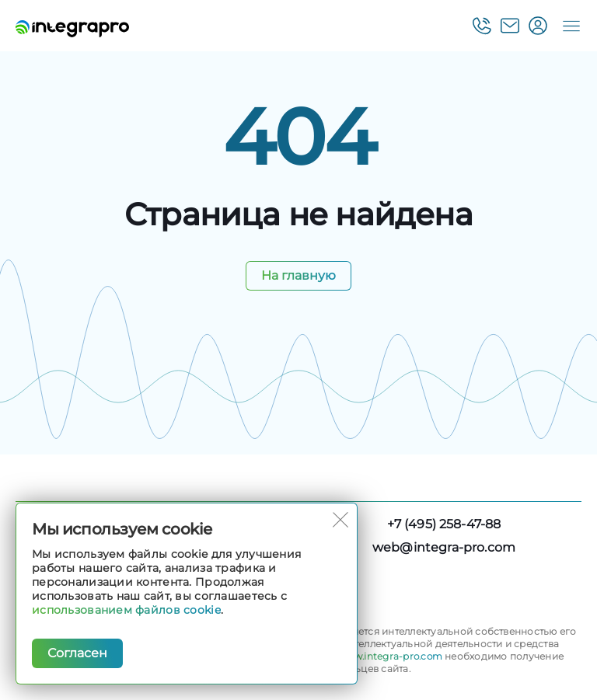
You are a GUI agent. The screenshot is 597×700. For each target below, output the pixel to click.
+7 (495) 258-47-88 (444, 524)
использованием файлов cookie (126, 610)
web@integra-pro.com (444, 547)
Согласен (77, 653)
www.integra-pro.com (390, 656)
